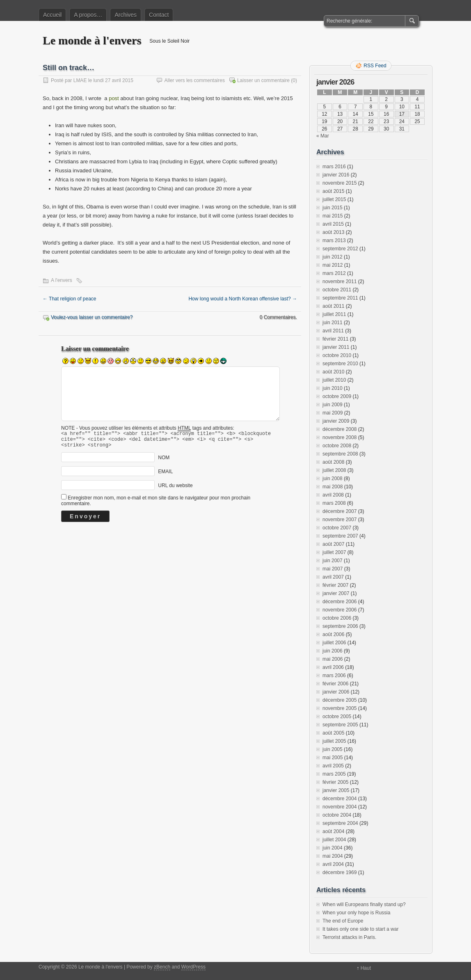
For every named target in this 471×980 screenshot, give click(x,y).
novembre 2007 (340, 520)
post (114, 98)
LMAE (80, 80)
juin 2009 (333, 405)
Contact (159, 15)
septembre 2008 (340, 454)
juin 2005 (333, 749)
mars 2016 (334, 167)
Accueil (52, 15)
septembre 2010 (340, 364)
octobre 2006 (337, 618)
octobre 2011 (337, 290)
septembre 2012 (340, 249)
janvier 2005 (336, 790)
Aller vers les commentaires (195, 80)
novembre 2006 (340, 610)
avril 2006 (333, 667)
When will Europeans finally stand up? (364, 904)
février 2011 (335, 339)
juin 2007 (333, 561)
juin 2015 (333, 208)
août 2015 (333, 191)
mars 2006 (334, 675)
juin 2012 (333, 257)
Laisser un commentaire (263, 80)
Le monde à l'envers (92, 40)
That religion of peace (70, 299)
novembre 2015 (340, 183)
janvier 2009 (336, 421)
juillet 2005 (334, 741)
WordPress (193, 967)
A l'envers (62, 280)
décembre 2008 (340, 429)
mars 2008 (334, 503)
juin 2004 (333, 848)
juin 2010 (333, 388)
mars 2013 (334, 240)
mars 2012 (334, 273)
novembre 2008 (340, 437)
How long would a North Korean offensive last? (243, 299)
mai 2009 (333, 413)
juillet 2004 (334, 840)
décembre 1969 (340, 872)
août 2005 (333, 733)
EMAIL (165, 475)
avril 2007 (333, 577)
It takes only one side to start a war (360, 929)
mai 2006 (333, 659)
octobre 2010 (337, 355)
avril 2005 (333, 766)
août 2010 (333, 372)
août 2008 (333, 462)
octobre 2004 (337, 815)
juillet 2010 (334, 380)
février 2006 (335, 684)
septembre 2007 (340, 536)
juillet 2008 (334, 470)
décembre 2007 (340, 511)
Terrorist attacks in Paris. (349, 937)
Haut (366, 968)
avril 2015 (333, 224)
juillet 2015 (334, 199)
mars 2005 (334, 774)
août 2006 (333, 634)
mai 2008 (333, 487)
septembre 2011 (340, 298)
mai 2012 (333, 265)
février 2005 (335, 782)
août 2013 (333, 232)
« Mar (323, 136)
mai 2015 (333, 216)
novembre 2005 (340, 708)
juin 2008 (333, 479)
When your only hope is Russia (356, 913)
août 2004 (333, 831)
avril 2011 (333, 331)
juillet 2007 (334, 552)
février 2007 (335, 585)
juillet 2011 (334, 314)
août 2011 (333, 306)
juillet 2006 (334, 643)
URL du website (175, 489)
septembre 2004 (340, 823)
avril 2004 (333, 864)
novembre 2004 (340, 807)
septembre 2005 (340, 725)
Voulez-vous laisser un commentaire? (92, 317)
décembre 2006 (340, 602)
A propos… (88, 15)
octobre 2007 (337, 528)
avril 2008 (333, 495)
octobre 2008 (337, 446)
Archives (126, 15)
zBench (162, 967)
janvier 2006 (336, 692)
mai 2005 (333, 758)
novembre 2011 (340, 282)
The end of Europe (343, 921)
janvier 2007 (336, 593)
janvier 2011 (336, 347)
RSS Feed (375, 66)
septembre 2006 (340, 626)
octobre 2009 (337, 396)
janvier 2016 (336, 175)
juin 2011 (333, 323)
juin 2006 (333, 651)
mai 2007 (333, 569)
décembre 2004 (340, 799)
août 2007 (333, 544)
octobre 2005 (337, 717)
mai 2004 (333, 856)
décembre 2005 (340, 700)
